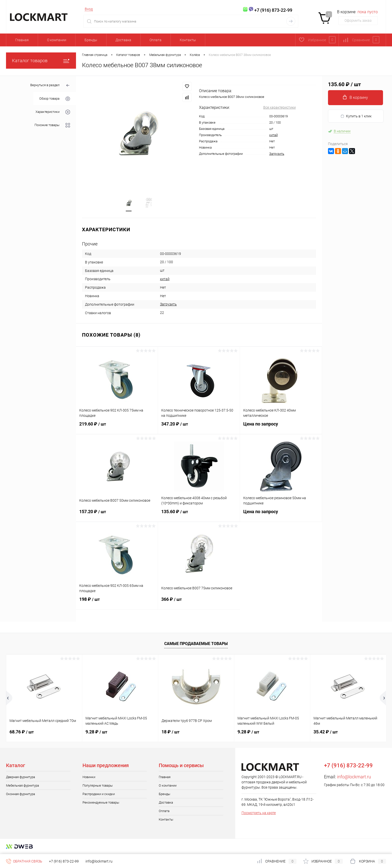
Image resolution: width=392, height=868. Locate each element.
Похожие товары (52, 125)
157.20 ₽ (117, 515)
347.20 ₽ (199, 428)
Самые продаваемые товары (196, 644)
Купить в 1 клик (356, 116)
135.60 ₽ (199, 515)
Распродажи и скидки (99, 794)
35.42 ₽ (326, 732)
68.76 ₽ (22, 732)
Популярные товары (98, 786)
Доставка (123, 40)
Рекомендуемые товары (101, 803)
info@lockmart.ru (354, 777)
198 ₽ (117, 603)
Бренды (91, 40)
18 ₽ (170, 732)
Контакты (188, 40)
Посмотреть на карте (259, 813)
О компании (57, 40)
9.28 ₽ (96, 732)
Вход (89, 9)
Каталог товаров (41, 61)
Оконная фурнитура (20, 794)
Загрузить (277, 154)
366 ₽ (199, 603)
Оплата (155, 40)
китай (273, 135)
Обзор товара (55, 99)
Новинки (89, 777)
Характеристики (53, 112)
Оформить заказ (358, 20)
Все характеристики (279, 107)
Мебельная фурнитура (22, 786)
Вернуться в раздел (50, 86)
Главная (22, 40)
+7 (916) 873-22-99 (64, 861)
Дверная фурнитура (20, 777)
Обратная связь (24, 861)
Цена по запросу (281, 427)
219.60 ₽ (117, 428)
